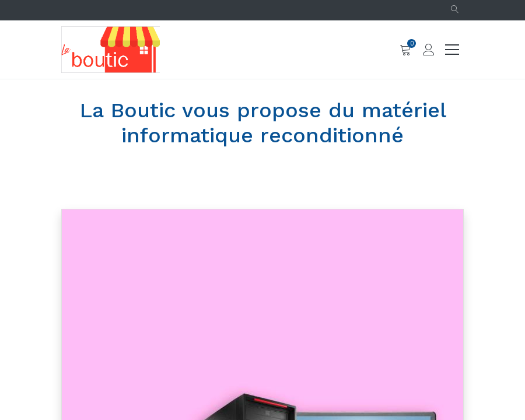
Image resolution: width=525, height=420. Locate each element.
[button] (455, 10)
